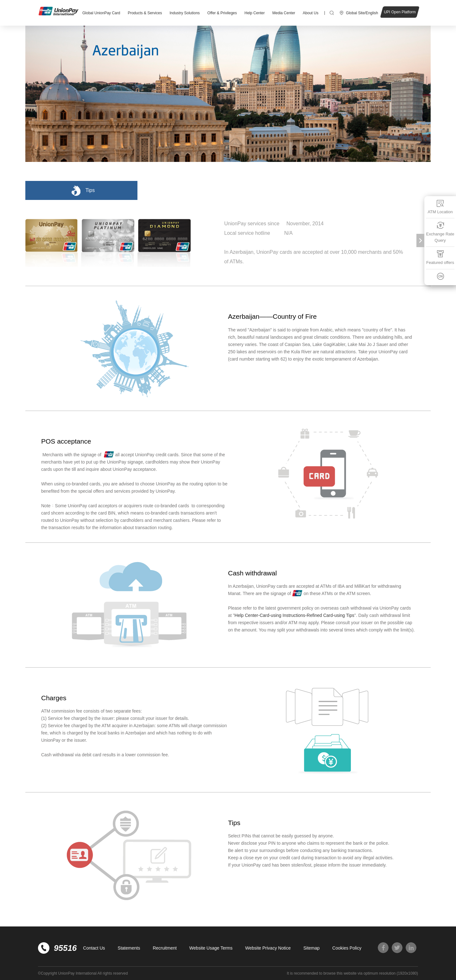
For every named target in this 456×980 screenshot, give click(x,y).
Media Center (284, 13)
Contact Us (94, 948)
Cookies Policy (347, 948)
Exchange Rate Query (440, 232)
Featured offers (440, 257)
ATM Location (440, 207)
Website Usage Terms (211, 948)
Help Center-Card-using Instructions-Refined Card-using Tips (294, 615)
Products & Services (145, 13)
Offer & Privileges (222, 13)
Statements (129, 948)
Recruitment (165, 948)
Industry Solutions (184, 13)
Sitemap (311, 948)
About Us (310, 13)
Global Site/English (362, 13)
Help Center (255, 13)
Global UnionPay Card (101, 13)
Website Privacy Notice (268, 948)
